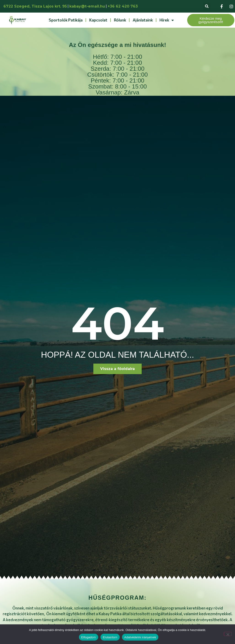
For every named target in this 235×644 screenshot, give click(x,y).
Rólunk (120, 20)
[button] (207, 6)
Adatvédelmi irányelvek (140, 637)
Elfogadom (89, 637)
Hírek (167, 20)
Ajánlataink (143, 20)
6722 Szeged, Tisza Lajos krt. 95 (35, 6)
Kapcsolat (98, 20)
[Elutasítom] (228, 634)
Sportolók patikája (66, 20)
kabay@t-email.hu (87, 6)
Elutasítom (110, 637)
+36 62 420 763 (123, 6)
